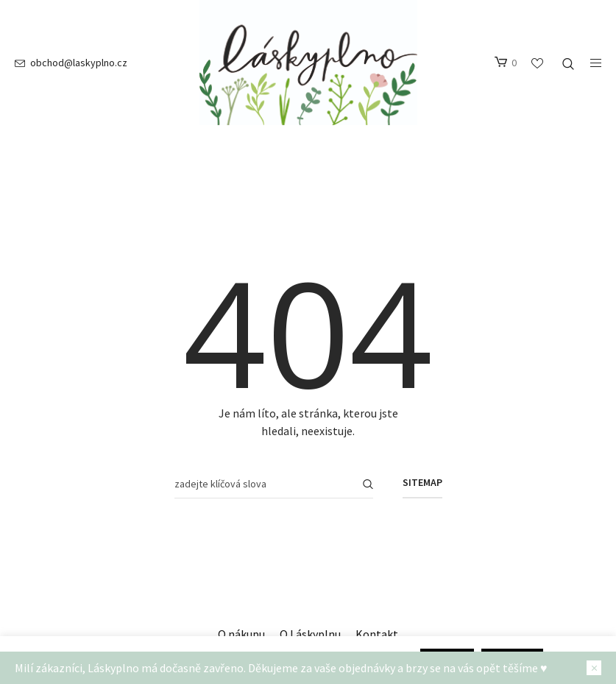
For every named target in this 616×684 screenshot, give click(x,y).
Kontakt (377, 634)
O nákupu (241, 634)
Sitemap (422, 482)
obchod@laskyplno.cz (79, 63)
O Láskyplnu (310, 634)
